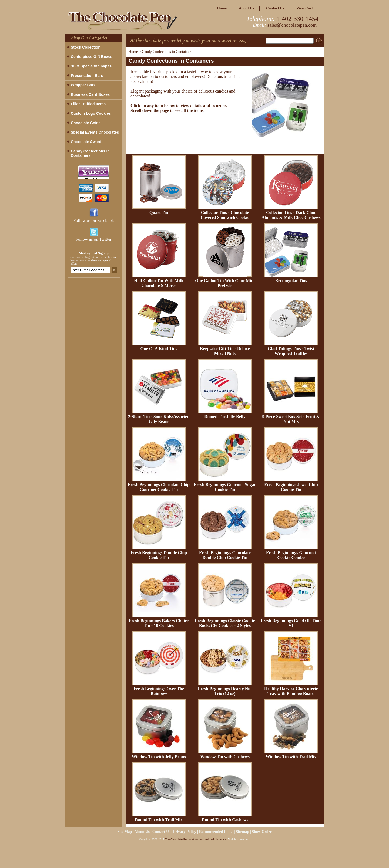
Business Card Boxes (90, 94)
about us (246, 8)
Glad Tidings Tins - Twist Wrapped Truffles (291, 351)
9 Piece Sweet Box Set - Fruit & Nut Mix (291, 419)
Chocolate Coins (86, 123)
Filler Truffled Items (88, 104)
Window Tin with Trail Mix (291, 757)
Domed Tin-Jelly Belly (225, 417)
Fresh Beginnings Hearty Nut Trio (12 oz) (225, 691)
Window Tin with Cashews (225, 757)
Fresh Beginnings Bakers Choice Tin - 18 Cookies (159, 623)
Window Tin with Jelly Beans (159, 757)
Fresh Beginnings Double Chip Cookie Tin (159, 555)
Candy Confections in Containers (90, 153)
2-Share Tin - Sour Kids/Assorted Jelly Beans (159, 419)
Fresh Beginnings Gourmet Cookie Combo (291, 555)
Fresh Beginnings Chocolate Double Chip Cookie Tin (225, 555)
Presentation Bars (87, 76)
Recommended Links (216, 832)
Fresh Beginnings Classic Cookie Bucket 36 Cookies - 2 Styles (225, 623)
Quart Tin (159, 213)
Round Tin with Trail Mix (159, 820)
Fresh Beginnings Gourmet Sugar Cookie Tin (225, 487)
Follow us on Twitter (94, 239)
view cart (305, 8)
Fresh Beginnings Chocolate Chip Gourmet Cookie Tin (159, 487)
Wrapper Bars (83, 85)
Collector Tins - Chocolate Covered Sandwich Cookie (225, 215)
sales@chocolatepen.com (292, 25)
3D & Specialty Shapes (91, 66)
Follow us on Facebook (94, 220)
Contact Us (275, 8)
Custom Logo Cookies (91, 113)
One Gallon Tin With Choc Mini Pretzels (225, 283)
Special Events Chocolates (95, 132)
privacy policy (185, 832)
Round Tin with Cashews (225, 820)
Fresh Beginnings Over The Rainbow (159, 691)
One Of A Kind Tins (159, 349)
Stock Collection (86, 47)
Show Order (262, 832)
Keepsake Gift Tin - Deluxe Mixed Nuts (225, 351)
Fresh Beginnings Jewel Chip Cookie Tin (291, 487)
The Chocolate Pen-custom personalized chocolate (196, 840)
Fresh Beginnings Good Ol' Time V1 (291, 623)
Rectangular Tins (291, 281)
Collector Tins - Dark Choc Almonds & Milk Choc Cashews (291, 215)
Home (133, 52)
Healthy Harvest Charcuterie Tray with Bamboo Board (291, 691)
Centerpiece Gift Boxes (92, 57)
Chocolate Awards (87, 142)
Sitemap (242, 832)
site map (125, 832)
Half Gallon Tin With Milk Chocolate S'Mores (159, 283)
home (222, 8)
